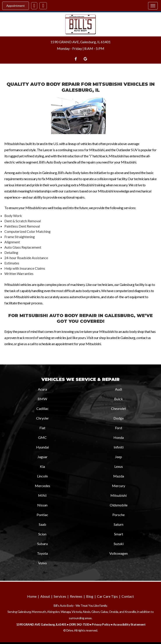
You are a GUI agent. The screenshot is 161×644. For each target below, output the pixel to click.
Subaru (42, 544)
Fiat (42, 428)
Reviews (76, 596)
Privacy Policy (101, 624)
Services (60, 596)
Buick (119, 399)
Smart (119, 534)
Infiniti (119, 447)
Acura (42, 389)
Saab (42, 524)
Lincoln (42, 476)
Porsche (119, 515)
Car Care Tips (107, 596)
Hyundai (42, 447)
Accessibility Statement (129, 624)
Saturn (119, 524)
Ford (119, 428)
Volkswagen (119, 553)
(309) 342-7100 (79, 624)
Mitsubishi (119, 495)
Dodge (119, 418)
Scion (42, 534)
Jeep (119, 457)
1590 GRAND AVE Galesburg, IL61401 (41, 624)
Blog (90, 596)
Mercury (119, 486)
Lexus (119, 466)
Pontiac (42, 515)
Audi (119, 389)
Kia (42, 466)
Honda (119, 437)
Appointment (16, 6)
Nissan (42, 505)
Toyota (42, 553)
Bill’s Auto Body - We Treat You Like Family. (80, 605)
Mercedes (42, 486)
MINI (42, 495)
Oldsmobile (119, 505)
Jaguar (42, 457)
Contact (128, 596)
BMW (42, 399)
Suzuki (119, 544)
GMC (42, 437)
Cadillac (42, 408)
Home (32, 596)
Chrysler (42, 418)
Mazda (119, 476)
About (45, 596)
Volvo (42, 563)
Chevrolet (119, 408)
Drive (70, 630)
